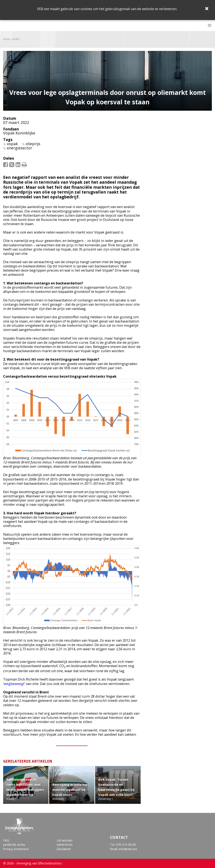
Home (6, 39)
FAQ (6, 840)
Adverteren (65, 845)
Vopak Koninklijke (19, 133)
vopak (12, 144)
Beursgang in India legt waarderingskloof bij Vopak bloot (71, 790)
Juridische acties (14, 845)
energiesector (20, 148)
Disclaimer (64, 849)
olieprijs (33, 144)
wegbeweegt (14, 684)
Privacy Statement (16, 849)
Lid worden (65, 840)
